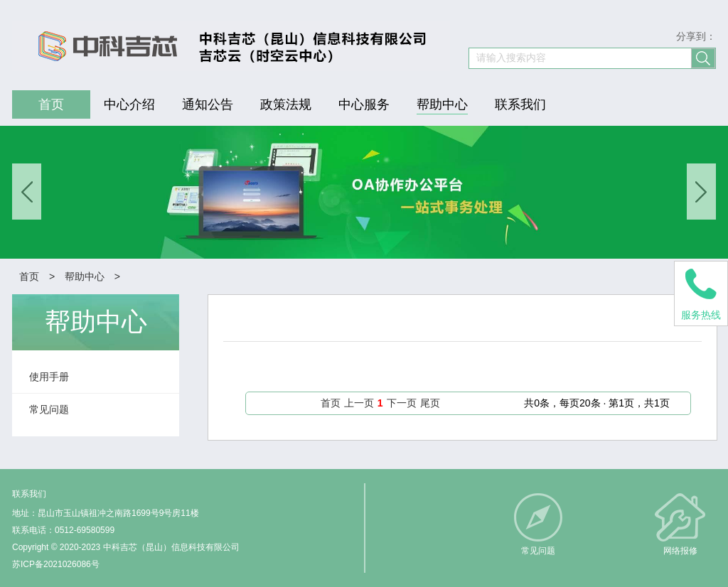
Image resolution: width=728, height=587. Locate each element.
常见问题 (538, 551)
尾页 (430, 403)
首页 (29, 276)
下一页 (402, 403)
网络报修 (680, 551)
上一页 (359, 403)
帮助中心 (85, 276)
